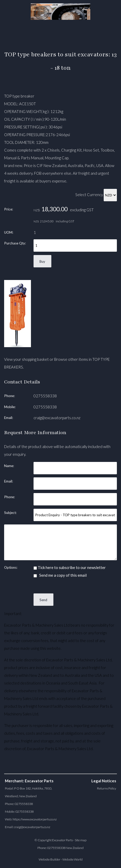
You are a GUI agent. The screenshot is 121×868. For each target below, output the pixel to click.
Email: (9, 418)
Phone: (9, 396)
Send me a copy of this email (60, 575)
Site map (81, 840)
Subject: (10, 513)
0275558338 (45, 396)
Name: (9, 466)
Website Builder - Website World (61, 859)
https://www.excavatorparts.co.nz (35, 819)
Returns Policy (107, 788)
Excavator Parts (62, 840)
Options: (11, 567)
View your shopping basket (26, 359)
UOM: (9, 232)
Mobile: (10, 407)
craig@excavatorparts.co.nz (57, 418)
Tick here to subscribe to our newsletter (70, 567)
